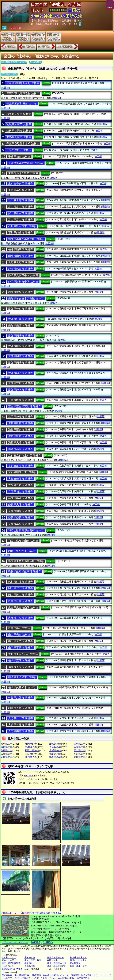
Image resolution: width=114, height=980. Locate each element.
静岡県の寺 (31, 744)
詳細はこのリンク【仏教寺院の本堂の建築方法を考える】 (31, 913)
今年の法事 (30, 966)
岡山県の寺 (80, 750)
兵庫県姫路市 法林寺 (21, 498)
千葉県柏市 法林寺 (19, 157)
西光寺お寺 (7, 975)
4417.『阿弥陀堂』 (65, 47)
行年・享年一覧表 (78, 966)
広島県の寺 (7, 754)
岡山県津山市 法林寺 (21, 595)
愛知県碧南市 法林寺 (21, 390)
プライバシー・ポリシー (15, 942)
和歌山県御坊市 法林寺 (22, 551)
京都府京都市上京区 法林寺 (25, 456)
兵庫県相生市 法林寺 (21, 492)
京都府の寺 (31, 747)
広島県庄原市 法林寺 (21, 601)
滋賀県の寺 (7, 747)
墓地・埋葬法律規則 (57, 966)
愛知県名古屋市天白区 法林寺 (26, 298)
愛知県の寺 (55, 744)
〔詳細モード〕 (9, 74)
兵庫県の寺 (80, 747)
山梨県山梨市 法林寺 (21, 256)
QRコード (29, 775)
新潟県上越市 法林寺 (21, 200)
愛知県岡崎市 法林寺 (21, 336)
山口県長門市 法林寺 (21, 641)
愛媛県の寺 (7, 757)
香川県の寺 (80, 754)
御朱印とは (30, 963)
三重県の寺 (80, 744)
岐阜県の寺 (7, 744)
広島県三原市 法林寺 (21, 618)
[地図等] (5, 88)
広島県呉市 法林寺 (19, 628)
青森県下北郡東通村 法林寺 (23, 93)
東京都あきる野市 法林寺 (23, 173)
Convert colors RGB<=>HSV (62, 978)
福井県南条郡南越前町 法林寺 (26, 239)
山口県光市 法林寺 (19, 635)
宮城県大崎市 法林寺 (19, 124)
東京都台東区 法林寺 (21, 184)
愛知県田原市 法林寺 (21, 346)
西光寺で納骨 (83, 978)
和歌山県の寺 (32, 750)
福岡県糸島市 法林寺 (21, 667)
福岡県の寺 (55, 757)
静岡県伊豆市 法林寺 (21, 292)
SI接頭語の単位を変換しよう (84, 975)
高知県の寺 (31, 757)
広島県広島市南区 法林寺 (23, 608)
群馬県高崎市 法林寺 (19, 137)
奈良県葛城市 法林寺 (21, 524)
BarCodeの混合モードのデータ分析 (31, 978)
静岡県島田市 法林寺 (21, 269)
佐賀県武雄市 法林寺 (21, 698)
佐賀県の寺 (80, 757)
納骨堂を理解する (56, 958)
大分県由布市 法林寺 (21, 731)
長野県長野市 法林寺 (21, 262)
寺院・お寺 (52, 960)
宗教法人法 (30, 958)
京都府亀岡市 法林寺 (21, 466)
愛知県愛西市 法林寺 (21, 325)
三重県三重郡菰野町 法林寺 (25, 406)
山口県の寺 (31, 754)
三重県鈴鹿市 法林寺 (21, 400)
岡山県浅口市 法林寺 (21, 588)
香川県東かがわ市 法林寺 (23, 654)
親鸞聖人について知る (12, 969)
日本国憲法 (75, 963)
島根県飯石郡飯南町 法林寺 (25, 571)
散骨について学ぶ (78, 960)
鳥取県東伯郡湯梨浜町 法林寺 (26, 561)
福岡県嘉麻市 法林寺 (21, 660)
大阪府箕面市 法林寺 (21, 479)
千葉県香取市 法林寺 (19, 150)
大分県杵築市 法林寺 (21, 725)
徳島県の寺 (55, 754)
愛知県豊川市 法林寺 (21, 383)
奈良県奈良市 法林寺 (21, 517)
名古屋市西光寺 (22, 975)
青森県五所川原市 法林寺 (21, 104)
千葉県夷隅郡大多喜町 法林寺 (26, 163)
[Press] (46, 83)
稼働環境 (35, 942)
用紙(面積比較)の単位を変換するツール (50, 975)
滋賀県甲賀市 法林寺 (21, 423)
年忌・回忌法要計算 (11, 963)
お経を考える (8, 966)
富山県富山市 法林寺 (21, 207)
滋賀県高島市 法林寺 (21, 449)
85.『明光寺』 (29, 47)
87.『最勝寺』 (45, 47)
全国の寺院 (35, 62)
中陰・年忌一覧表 (33, 960)
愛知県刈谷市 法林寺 (21, 373)
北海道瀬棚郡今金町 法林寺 (23, 83)
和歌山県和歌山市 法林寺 (23, 541)
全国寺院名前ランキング (14, 62)
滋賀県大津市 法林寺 (21, 443)
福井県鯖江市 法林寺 (21, 249)
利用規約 (48, 942)
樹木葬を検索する (78, 958)
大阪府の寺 (55, 747)
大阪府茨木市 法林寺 (21, 485)
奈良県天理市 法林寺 (21, 505)
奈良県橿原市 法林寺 (21, 511)
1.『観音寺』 (11, 47)
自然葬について (9, 958)
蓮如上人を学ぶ (9, 960)
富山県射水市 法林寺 (21, 213)
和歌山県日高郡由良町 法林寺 (26, 530)
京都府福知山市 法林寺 (22, 472)
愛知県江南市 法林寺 (21, 319)
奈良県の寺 (7, 750)
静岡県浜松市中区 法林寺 (23, 275)
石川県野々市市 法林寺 (22, 226)
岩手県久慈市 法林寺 (19, 114)
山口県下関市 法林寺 (21, 648)
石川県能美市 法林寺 (21, 233)
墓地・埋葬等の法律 (57, 963)
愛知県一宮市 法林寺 (21, 309)
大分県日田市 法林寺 (21, 718)
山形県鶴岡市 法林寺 (19, 131)
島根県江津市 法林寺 (21, 582)
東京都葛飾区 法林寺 (21, 190)
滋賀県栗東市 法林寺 (21, 430)
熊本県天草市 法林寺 (21, 708)
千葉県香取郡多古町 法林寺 (23, 144)
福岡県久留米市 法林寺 (22, 677)
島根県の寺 (55, 750)
